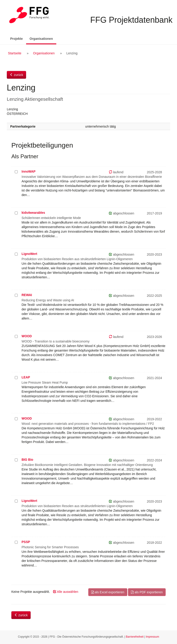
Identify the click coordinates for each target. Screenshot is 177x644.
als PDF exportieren (147, 592)
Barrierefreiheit (135, 637)
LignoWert (29, 254)
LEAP (26, 377)
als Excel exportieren (108, 592)
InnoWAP (28, 171)
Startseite (15, 53)
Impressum (152, 637)
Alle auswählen (66, 592)
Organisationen (43, 38)
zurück (16, 75)
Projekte (16, 39)
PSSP (26, 542)
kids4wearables (33, 213)
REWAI (27, 295)
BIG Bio (27, 460)
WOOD (27, 336)
